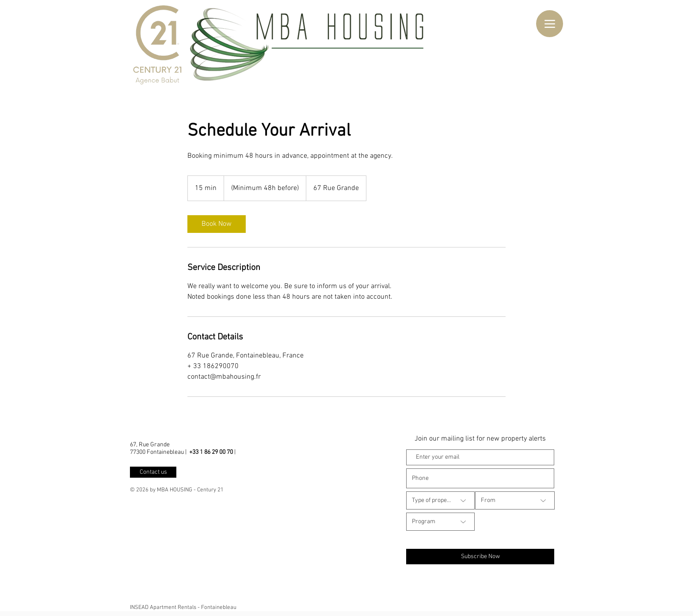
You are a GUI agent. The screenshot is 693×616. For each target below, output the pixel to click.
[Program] (440, 522)
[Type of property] (440, 500)
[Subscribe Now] (480, 557)
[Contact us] (153, 472)
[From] (515, 500)
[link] (217, 224)
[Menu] (550, 24)
